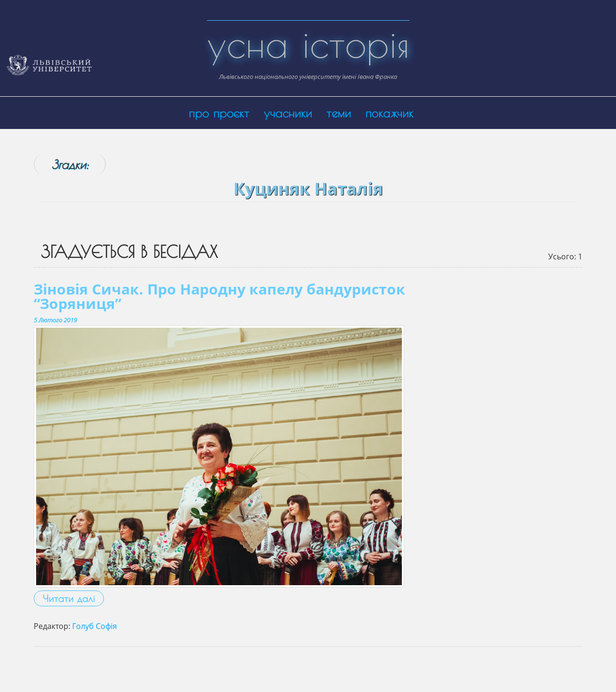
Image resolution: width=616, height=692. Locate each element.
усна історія (308, 43)
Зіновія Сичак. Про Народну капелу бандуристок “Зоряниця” (219, 296)
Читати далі (69, 598)
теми (339, 113)
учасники (288, 113)
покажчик (389, 113)
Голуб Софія (95, 626)
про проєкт (219, 113)
